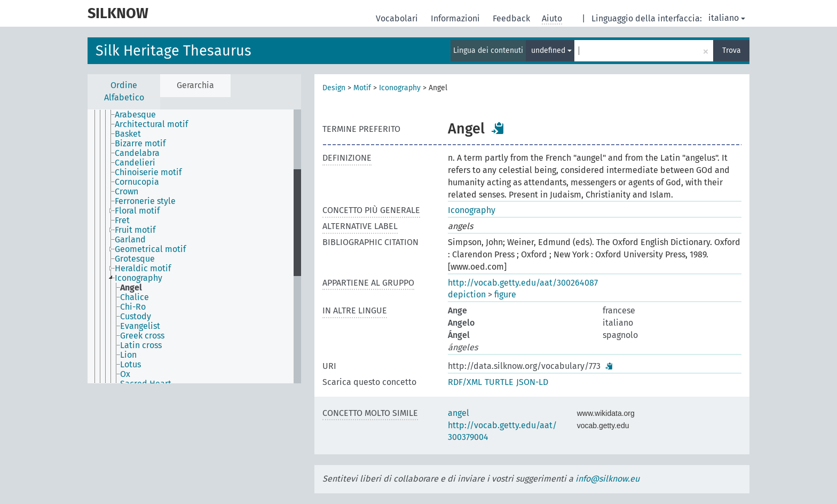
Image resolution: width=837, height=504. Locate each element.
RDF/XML (465, 382)
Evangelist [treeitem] (140, 326)
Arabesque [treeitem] (135, 115)
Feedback (512, 18)
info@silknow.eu (607, 479)
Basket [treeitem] (128, 134)
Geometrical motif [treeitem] (150, 249)
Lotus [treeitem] (131, 365)
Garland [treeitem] (130, 240)
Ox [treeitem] (125, 374)
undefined (551, 50)
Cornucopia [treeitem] (137, 182)
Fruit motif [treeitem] (135, 230)
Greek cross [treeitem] (142, 336)
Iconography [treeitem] (139, 278)
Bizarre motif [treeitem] (140, 144)
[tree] (194, 246)
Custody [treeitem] (136, 317)
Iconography (400, 88)
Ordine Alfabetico (124, 91)
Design (334, 88)
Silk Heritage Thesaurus (173, 51)
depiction (467, 294)
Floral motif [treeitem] (137, 211)
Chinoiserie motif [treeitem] (148, 172)
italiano (727, 18)
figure (505, 294)
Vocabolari (398, 18)
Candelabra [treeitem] (137, 153)
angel (459, 413)
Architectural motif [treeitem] (151, 124)
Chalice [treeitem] (135, 297)
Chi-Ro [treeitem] (133, 307)
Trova (732, 50)
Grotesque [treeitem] (135, 259)
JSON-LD (532, 382)
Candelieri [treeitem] (135, 163)
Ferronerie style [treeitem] (145, 201)
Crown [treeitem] (127, 192)
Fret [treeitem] (122, 220)
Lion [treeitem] (128, 355)
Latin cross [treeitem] (141, 345)
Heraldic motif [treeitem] (143, 269)
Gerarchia (195, 85)
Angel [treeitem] (131, 288)
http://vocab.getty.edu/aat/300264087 (523, 283)
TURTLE (499, 382)
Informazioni (456, 18)
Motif (362, 88)
